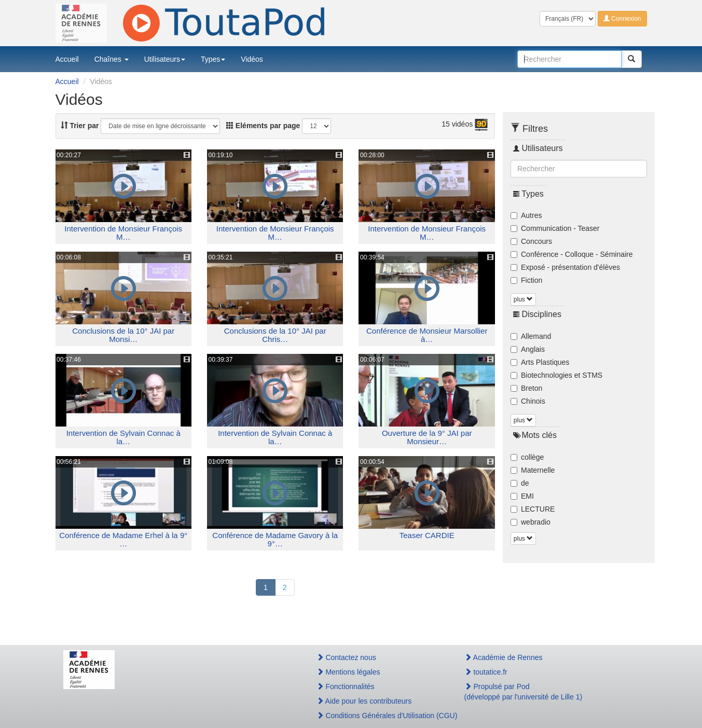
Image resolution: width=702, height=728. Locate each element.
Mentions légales (348, 672)
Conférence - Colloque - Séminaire (572, 254)
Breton (526, 388)
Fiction (526, 280)
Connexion (622, 19)
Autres (526, 215)
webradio (531, 522)
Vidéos (252, 59)
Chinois (528, 401)
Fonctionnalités (346, 686)
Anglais (528, 349)
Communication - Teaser (555, 228)
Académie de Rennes (504, 657)
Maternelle (533, 470)
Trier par (80, 126)
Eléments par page (263, 126)
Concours (531, 241)
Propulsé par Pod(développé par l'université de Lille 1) (524, 692)
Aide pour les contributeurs (364, 701)
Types (213, 59)
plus (523, 299)
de (520, 483)
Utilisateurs (165, 59)
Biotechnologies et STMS (556, 375)
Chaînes (112, 59)
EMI (522, 496)
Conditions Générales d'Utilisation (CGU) (379, 716)
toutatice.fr (486, 672)
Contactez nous (346, 657)
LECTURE (533, 509)
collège (527, 457)
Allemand (531, 336)
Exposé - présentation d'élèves (565, 267)
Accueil (67, 59)
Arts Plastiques (540, 362)
